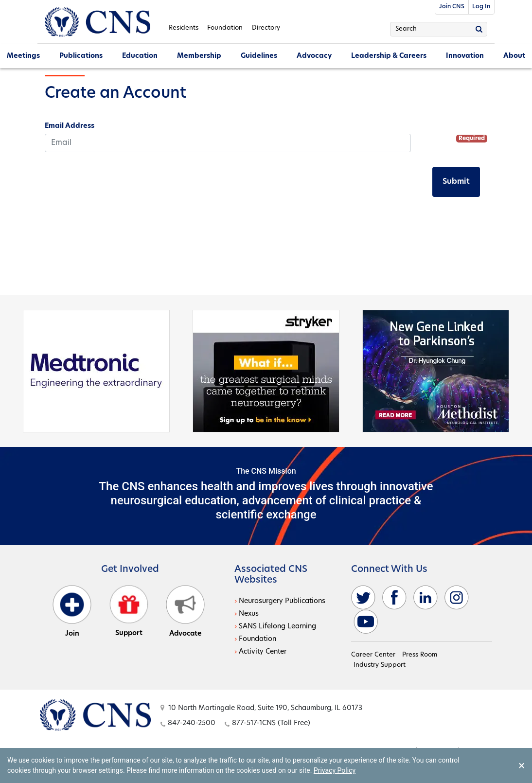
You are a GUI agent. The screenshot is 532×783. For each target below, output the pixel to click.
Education (140, 56)
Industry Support (380, 665)
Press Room (420, 655)
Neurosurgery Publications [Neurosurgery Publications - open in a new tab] (282, 601)
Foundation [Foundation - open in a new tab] (257, 639)
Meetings (23, 56)
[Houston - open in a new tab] (436, 371)
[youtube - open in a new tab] (366, 622)
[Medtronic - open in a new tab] (96, 371)
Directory (266, 28)
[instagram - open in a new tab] (457, 597)
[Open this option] (95, 715)
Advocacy (314, 56)
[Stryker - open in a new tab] (266, 371)
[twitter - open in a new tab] (363, 597)
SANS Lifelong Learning (277, 627)
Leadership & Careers (389, 56)
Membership (199, 56)
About (514, 56)
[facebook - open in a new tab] (394, 597)
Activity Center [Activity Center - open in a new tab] (263, 652)
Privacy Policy (335, 770)
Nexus (249, 614)
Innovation (465, 56)
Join (72, 611)
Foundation (225, 28)
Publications (81, 56)
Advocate (185, 611)
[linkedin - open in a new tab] (426, 597)
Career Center (373, 655)
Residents (184, 28)
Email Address (70, 126)
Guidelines (259, 56)
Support (129, 611)
